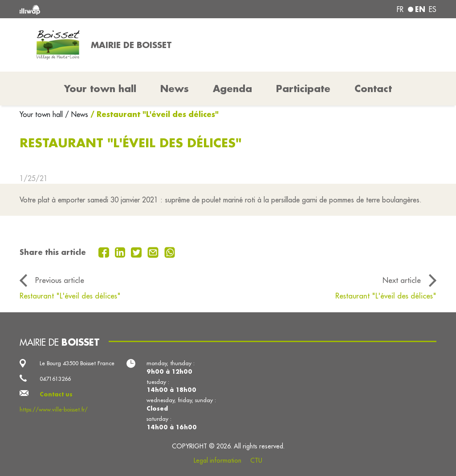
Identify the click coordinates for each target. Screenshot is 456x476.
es (433, 9)
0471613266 (55, 379)
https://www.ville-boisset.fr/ (54, 409)
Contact (373, 89)
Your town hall (42, 114)
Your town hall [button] (100, 89)
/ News (77, 114)
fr (400, 9)
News (175, 89)
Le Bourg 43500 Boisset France (77, 363)
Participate (303, 89)
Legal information (218, 460)
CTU (256, 460)
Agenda (232, 89)
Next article (402, 280)
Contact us (56, 394)
